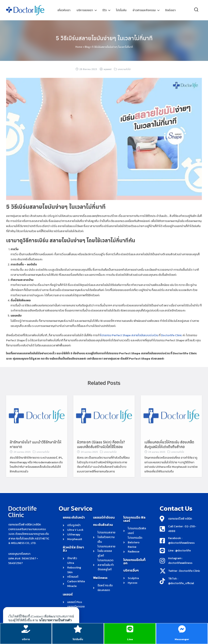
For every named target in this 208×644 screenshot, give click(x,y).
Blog (87, 47)
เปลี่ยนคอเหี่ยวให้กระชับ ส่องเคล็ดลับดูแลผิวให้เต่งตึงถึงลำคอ (169, 452)
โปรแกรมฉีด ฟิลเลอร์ (134, 519)
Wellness (100, 578)
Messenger (182, 639)
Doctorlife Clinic (172, 343)
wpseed (107, 69)
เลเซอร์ (68, 594)
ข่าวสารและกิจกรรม (144, 10)
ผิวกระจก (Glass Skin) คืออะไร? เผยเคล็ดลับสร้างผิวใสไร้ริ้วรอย (101, 452)
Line (130, 639)
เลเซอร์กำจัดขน (104, 517)
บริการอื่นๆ (131, 570)
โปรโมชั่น (78, 639)
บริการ (26, 639)
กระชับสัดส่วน (103, 525)
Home (79, 47)
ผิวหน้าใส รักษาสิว (73, 549)
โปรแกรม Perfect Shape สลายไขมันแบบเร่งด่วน (129, 343)
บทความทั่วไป (124, 69)
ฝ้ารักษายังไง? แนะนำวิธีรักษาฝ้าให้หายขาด (36, 452)
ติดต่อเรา (170, 10)
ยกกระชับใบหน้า (74, 517)
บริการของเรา (85, 10)
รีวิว (105, 10)
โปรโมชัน (121, 10)
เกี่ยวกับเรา (64, 10)
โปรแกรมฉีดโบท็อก (134, 561)
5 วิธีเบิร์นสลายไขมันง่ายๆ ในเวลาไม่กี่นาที (104, 38)
